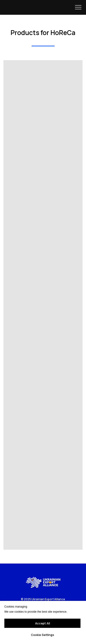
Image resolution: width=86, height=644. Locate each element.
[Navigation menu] (78, 7)
